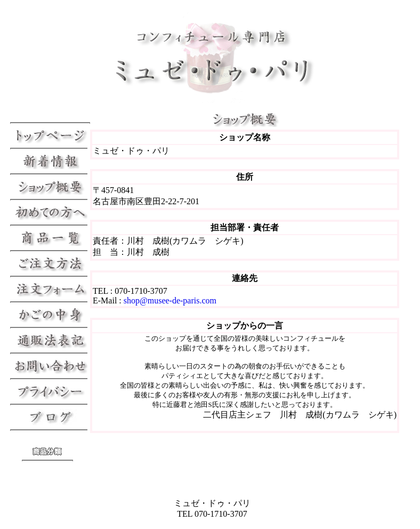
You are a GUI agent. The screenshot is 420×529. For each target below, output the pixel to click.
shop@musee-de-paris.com (170, 300)
